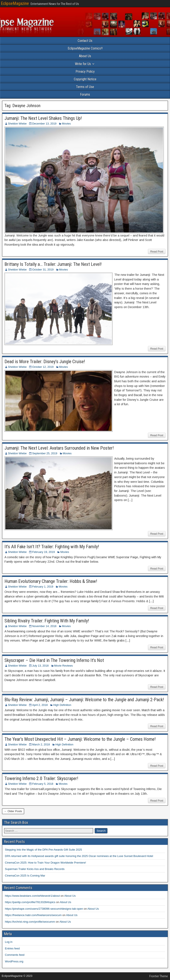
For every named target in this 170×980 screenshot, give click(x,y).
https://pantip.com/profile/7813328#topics (30, 902)
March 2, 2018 (41, 744)
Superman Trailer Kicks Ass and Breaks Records (35, 869)
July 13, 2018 (40, 666)
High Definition (62, 705)
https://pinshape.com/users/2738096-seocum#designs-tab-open (44, 909)
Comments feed (15, 955)
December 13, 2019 (44, 124)
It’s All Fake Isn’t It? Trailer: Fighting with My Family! (52, 547)
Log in (9, 942)
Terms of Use (85, 87)
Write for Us (83, 64)
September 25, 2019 (45, 453)
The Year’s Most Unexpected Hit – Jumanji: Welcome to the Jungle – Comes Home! (80, 739)
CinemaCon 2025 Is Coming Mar (25, 876)
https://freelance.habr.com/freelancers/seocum (33, 915)
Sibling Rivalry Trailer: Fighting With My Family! (47, 621)
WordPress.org (14, 961)
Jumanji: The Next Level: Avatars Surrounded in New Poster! (59, 448)
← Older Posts (13, 811)
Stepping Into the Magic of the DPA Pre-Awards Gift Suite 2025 (43, 850)
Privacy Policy (85, 72)
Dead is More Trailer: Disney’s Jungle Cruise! (45, 362)
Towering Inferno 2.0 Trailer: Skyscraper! (41, 778)
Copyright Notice (85, 79)
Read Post (157, 251)
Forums (85, 94)
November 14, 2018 (44, 626)
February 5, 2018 (43, 784)
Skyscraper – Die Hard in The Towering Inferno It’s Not (54, 660)
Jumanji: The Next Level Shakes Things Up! (43, 118)
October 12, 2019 (43, 367)
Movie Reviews (64, 666)
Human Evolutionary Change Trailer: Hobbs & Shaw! (51, 581)
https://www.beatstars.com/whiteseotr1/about (32, 896)
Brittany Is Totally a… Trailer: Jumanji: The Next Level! (53, 264)
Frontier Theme (159, 976)
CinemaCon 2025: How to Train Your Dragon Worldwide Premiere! (45, 863)
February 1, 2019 (43, 587)
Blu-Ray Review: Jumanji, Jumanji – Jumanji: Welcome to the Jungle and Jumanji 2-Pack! (84, 700)
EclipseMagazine (15, 3)
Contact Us (85, 41)
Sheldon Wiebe (17, 124)
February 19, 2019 (43, 552)
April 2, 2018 (40, 705)
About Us (85, 56)
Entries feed (12, 948)
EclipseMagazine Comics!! (85, 48)
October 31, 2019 (43, 270)
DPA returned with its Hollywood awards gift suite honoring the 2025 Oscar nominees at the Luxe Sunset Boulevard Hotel (79, 856)
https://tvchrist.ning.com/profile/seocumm (30, 922)
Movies (66, 124)
